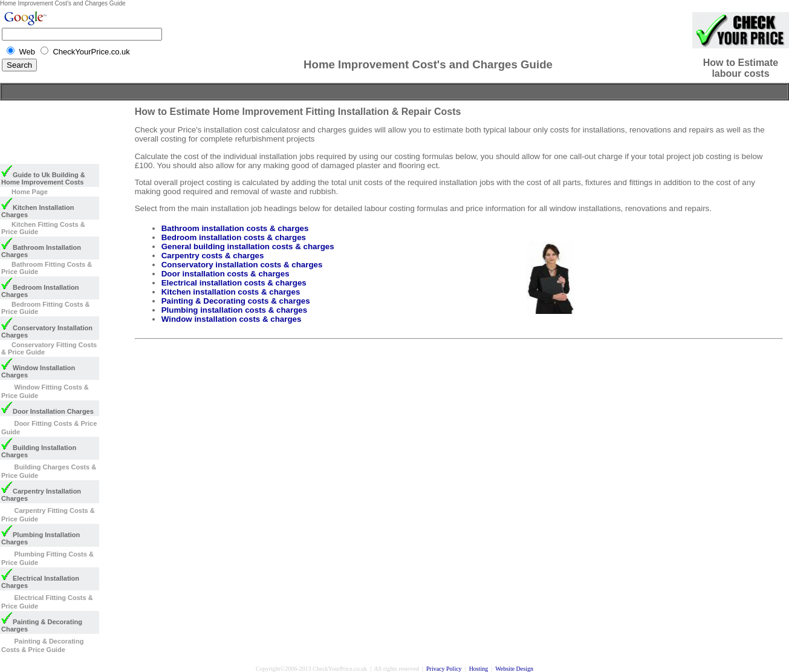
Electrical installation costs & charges (234, 283)
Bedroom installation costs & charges (234, 237)
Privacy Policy (444, 669)
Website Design (514, 669)
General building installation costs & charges (248, 246)
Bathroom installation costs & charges (235, 228)
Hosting (479, 669)
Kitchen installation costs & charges (231, 292)
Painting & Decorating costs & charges (236, 301)
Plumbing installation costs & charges (234, 310)
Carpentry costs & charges (213, 256)
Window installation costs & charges (232, 319)
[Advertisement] (395, 92)
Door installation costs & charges (226, 274)
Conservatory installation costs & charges (242, 265)
